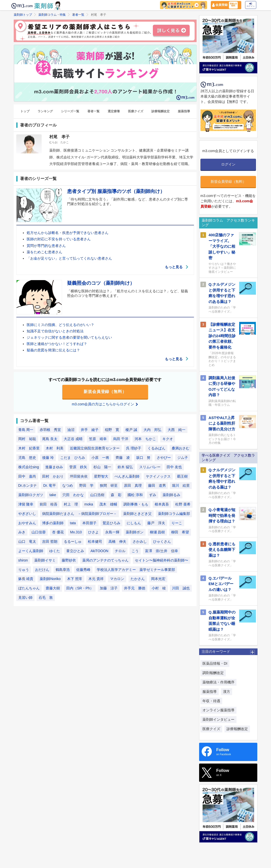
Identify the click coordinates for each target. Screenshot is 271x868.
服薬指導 (184, 111)
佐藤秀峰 (83, 570)
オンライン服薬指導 (218, 710)
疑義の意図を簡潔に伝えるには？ (53, 350)
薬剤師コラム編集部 (174, 514)
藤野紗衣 (69, 560)
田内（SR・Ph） (80, 588)
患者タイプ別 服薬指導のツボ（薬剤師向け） (116, 191)
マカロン (117, 579)
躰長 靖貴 (26, 579)
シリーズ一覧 (70, 111)
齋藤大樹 (53, 588)
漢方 (227, 692)
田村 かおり (53, 476)
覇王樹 (182, 476)
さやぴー (164, 458)
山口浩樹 (97, 495)
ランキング (45, 111)
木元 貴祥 (96, 579)
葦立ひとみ (75, 551)
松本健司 (95, 541)
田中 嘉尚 (27, 476)
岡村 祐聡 (27, 439)
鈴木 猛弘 (125, 467)
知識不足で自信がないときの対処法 (55, 331)
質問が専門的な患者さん (46, 246)
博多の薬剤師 (53, 523)
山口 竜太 (27, 541)
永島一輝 (112, 532)
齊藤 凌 (123, 458)
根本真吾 (162, 504)
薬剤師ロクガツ (31, 495)
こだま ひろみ (73, 458)
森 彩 (116, 495)
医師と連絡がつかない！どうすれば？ (57, 344)
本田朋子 (89, 523)
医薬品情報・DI (215, 663)
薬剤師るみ (171, 495)
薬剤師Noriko (50, 579)
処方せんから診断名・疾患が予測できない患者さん (68, 233)
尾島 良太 (50, 439)
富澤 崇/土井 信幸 (162, 551)
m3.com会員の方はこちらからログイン (105, 404)
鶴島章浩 (63, 570)
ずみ (153, 495)
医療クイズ (136, 111)
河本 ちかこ (145, 439)
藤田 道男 (157, 485)
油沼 (71, 430)
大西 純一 (177, 430)
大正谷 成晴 (73, 439)
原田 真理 (133, 485)
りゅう (24, 570)
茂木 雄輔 (108, 504)
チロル (120, 551)
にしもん (134, 523)
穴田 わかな (73, 495)
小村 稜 (159, 588)
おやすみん (27, 523)
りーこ (177, 523)
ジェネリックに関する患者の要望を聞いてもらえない (69, 337)
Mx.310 (76, 532)
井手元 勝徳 (135, 588)
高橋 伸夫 (117, 541)
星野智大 (101, 476)
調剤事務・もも (136, 504)
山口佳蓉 (39, 532)
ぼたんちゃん (29, 588)
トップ (25, 111)
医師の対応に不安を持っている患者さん (59, 239)
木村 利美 (55, 448)
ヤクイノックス (158, 476)
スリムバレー (150, 467)
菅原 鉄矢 (78, 467)
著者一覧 (78, 15)
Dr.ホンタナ (28, 485)
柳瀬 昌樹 (157, 532)
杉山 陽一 (102, 467)
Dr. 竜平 (50, 485)
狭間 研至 (109, 485)
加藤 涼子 (109, 588)
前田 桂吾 (49, 504)
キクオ (168, 439)
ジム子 (183, 458)
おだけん (42, 570)
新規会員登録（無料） (105, 392)
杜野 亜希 (183, 504)
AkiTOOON (99, 551)
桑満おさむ (181, 448)
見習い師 (25, 598)
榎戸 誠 (131, 430)
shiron (23, 560)
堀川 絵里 (181, 485)
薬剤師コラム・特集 (52, 15)
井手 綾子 (90, 430)
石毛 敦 (46, 598)
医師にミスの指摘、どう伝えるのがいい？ (60, 325)
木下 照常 (75, 579)
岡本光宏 (158, 579)
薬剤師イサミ (45, 560)
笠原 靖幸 (98, 439)
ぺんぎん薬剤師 (127, 476)
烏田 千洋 (121, 439)
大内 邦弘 (152, 430)
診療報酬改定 (161, 111)
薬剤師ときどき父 (137, 514)
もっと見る (177, 267)
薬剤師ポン (135, 532)
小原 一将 (100, 458)
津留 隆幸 (26, 504)
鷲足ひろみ (111, 523)
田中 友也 (174, 467)
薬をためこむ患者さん (44, 252)
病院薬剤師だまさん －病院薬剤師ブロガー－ (79, 514)
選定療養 (114, 111)
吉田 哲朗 (50, 541)
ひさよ (93, 532)
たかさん (138, 579)
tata (73, 523)
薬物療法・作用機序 (218, 682)
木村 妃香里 (29, 448)
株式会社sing (29, 467)
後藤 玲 (48, 458)
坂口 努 (143, 458)
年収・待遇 (211, 701)
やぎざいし (27, 514)
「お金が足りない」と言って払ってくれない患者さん (69, 258)
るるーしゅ (73, 541)
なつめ (68, 485)
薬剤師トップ (23, 15)
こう (135, 551)
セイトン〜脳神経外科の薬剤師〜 (162, 560)
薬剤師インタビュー (218, 719)
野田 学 (86, 485)
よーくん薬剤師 (31, 551)
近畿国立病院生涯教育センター (95, 448)
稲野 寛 (112, 430)
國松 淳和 (135, 495)
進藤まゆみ (54, 467)
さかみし (140, 541)
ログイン (251, 5)
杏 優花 (58, 532)
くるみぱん (156, 448)
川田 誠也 (181, 588)
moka (89, 504)
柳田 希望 (180, 532)
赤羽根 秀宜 (50, 430)
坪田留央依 (79, 476)
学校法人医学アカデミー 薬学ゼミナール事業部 (136, 570)
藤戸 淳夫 (156, 523)
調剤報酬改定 (213, 673)
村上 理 (71, 504)
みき (22, 532)
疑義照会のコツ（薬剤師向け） (101, 283)
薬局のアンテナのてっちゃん (105, 560)
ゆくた (55, 551)
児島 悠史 (27, 458)
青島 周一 (26, 430)
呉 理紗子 (134, 448)
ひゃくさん (162, 541)
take (53, 495)
